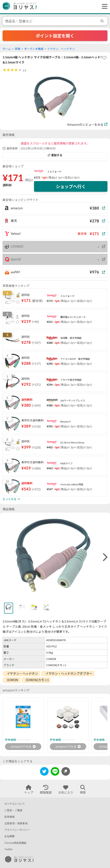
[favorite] (104, 58)
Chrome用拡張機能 (15, 843)
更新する (55, 155)
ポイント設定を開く (55, 36)
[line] (55, 772)
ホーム (7, 49)
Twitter (8, 849)
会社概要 (9, 836)
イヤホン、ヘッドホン (61, 49)
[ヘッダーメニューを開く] (104, 7)
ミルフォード (54, 172)
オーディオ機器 (34, 49)
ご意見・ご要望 (13, 810)
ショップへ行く (71, 186)
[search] (103, 21)
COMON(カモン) (37, 680)
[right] (105, 557)
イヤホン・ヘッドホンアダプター (69, 673)
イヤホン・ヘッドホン (22, 673)
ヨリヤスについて (15, 804)
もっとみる (11, 499)
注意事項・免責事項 (16, 823)
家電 (18, 49)
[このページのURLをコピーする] (66, 771)
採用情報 (9, 817)
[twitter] (44, 772)
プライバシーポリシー (17, 830)
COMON (13, 680)
